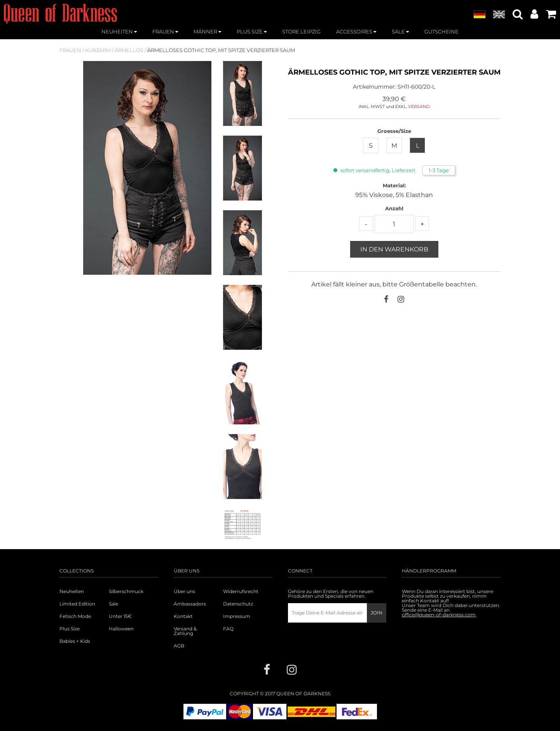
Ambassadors (190, 604)
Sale (113, 604)
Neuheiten (72, 591)
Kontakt (183, 616)
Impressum (237, 616)
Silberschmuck (126, 591)
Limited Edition (77, 604)
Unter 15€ (120, 616)
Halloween (121, 629)
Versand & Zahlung (185, 631)
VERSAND (419, 106)
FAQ (228, 629)
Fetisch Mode (75, 616)
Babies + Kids (75, 641)
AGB (179, 646)
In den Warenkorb (394, 249)
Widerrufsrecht (241, 591)
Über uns (184, 591)
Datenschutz (238, 604)
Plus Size (70, 629)
